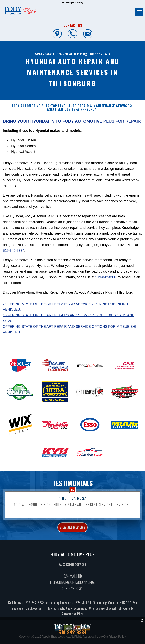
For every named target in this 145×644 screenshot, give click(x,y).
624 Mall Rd (64, 54)
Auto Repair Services (72, 583)
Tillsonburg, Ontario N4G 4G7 (91, 54)
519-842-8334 (45, 54)
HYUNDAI (91, 110)
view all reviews (72, 546)
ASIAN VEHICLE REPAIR (65, 110)
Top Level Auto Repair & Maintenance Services (91, 106)
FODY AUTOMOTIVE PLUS (31, 106)
